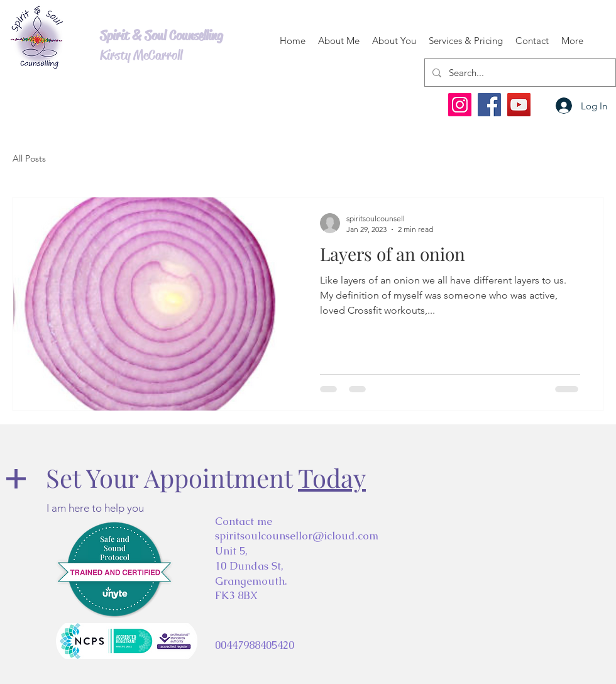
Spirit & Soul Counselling (162, 36)
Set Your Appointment (206, 477)
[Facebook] (489, 105)
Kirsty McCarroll (141, 55)
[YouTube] (519, 105)
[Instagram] (460, 105)
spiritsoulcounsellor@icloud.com (297, 536)
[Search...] (519, 73)
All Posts (29, 158)
